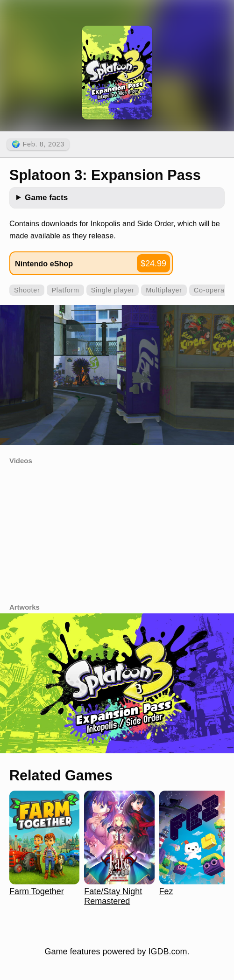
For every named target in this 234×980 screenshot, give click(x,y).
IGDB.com (168, 952)
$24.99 (153, 264)
